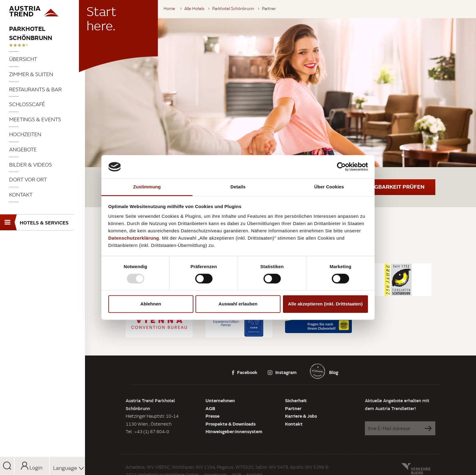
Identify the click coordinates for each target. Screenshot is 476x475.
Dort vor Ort (28, 179)
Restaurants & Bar (35, 89)
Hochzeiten (25, 134)
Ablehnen (151, 304)
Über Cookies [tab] (329, 187)
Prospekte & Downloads (231, 424)
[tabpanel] (280, 93)
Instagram (282, 372)
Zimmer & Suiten (31, 74)
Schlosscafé (27, 104)
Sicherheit (296, 400)
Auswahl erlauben (238, 304)
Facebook (245, 372)
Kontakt (21, 195)
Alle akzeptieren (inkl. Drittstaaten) (325, 304)
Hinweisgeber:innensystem (234, 431)
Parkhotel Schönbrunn (31, 33)
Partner (293, 408)
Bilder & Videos (31, 165)
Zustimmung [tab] (147, 187)
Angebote (23, 149)
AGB (210, 408)
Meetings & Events (35, 119)
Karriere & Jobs (301, 416)
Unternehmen (220, 400)
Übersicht (23, 59)
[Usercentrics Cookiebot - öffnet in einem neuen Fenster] (341, 167)
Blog (333, 372)
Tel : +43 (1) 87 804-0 (147, 431)
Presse (212, 416)
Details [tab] (238, 187)
